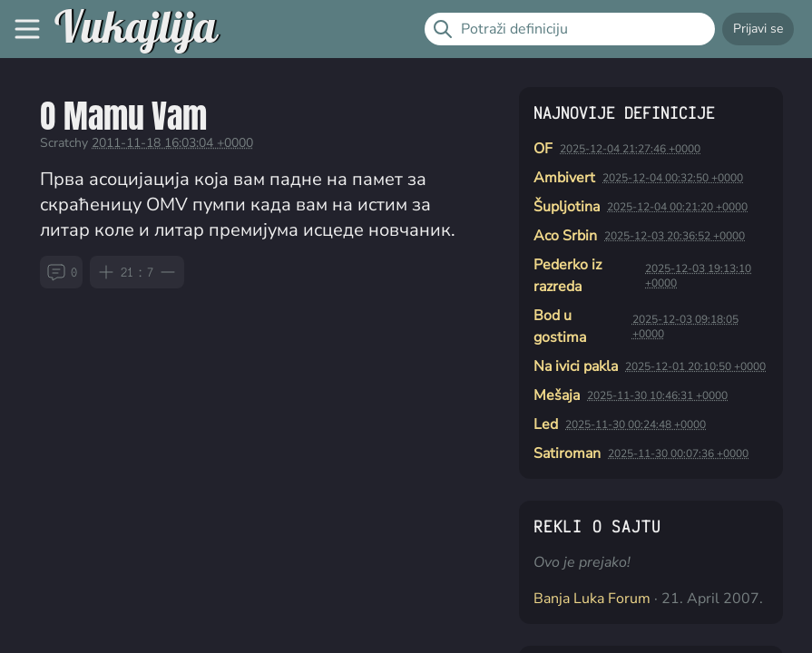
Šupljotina (567, 207)
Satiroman (567, 453)
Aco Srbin (565, 236)
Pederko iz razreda (567, 276)
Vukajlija (136, 29)
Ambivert (564, 178)
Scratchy (64, 143)
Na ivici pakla (576, 366)
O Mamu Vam (123, 116)
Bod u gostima (560, 326)
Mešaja (557, 395)
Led (546, 424)
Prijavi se (758, 29)
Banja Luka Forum (592, 599)
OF (543, 149)
